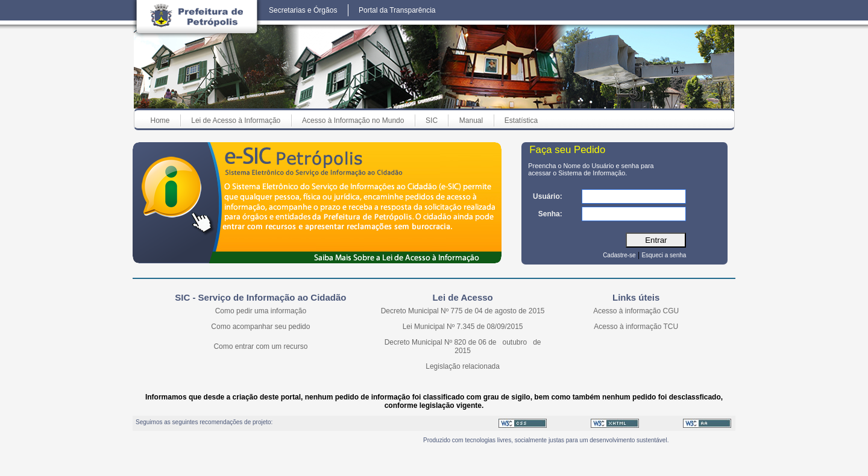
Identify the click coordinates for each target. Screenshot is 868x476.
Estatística (521, 121)
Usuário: (548, 196)
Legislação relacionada (463, 366)
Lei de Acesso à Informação (236, 121)
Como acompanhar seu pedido (260, 327)
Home (160, 121)
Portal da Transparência (397, 10)
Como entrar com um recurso (260, 346)
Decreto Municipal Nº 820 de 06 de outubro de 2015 (463, 346)
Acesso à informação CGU (636, 311)
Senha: (550, 214)
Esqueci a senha (664, 255)
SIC (432, 121)
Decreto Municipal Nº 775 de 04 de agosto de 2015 (463, 311)
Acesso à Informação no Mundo (353, 121)
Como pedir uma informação (261, 311)
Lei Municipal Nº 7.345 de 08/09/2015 (463, 327)
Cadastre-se (619, 255)
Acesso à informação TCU (636, 327)
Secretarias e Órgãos (303, 10)
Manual (471, 121)
